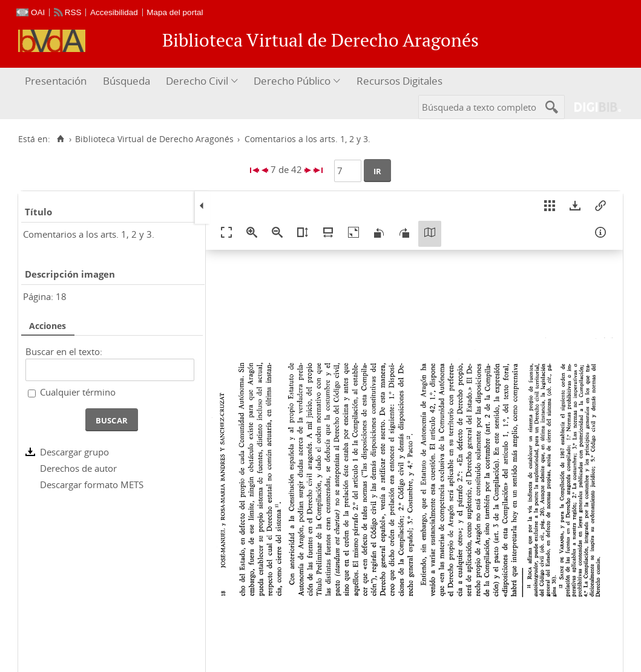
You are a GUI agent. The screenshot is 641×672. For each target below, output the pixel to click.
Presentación (56, 81)
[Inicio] (60, 139)
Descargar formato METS (92, 484)
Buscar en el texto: (64, 351)
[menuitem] (57, 81)
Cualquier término (78, 392)
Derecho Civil (197, 81)
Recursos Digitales (399, 81)
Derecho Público (292, 81)
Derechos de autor (78, 468)
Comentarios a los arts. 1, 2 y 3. (89, 234)
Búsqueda (127, 81)
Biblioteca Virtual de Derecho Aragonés (154, 139)
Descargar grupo (74, 452)
